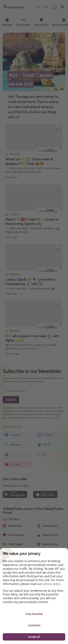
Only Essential (34, 614)
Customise (34, 625)
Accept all (34, 637)
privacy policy (51, 584)
